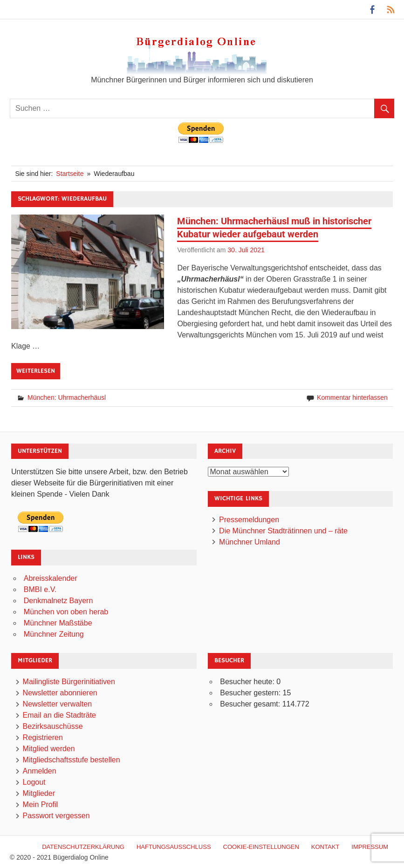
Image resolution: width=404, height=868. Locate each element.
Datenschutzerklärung (83, 847)
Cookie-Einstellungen (261, 847)
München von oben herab (66, 612)
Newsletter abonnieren (60, 693)
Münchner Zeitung (54, 634)
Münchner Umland (250, 542)
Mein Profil (41, 804)
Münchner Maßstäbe (58, 623)
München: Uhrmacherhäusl (67, 397)
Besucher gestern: (251, 693)
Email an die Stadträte (59, 715)
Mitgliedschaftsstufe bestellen (72, 760)
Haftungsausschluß (174, 847)
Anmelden (40, 771)
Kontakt (325, 847)
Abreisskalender (51, 578)
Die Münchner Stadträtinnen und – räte (283, 531)
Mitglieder (39, 793)
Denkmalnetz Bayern (58, 601)
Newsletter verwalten (58, 704)
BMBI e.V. (40, 589)
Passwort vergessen (56, 816)
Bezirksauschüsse (53, 726)
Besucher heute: (248, 682)
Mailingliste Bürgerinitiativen (69, 682)
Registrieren (43, 737)
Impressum (370, 847)
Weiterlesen (36, 371)
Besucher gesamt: (251, 704)
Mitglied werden (49, 749)
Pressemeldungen (249, 520)
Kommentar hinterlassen (352, 397)
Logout (34, 782)
